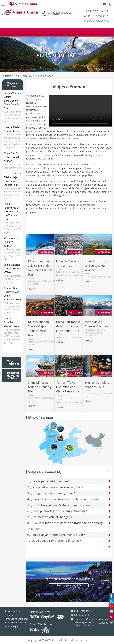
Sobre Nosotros (12, 611)
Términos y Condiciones (16, 619)
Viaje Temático (23, 76)
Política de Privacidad (15, 623)
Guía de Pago (11, 626)
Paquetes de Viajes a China (13, 376)
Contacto (9, 615)
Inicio (7, 76)
